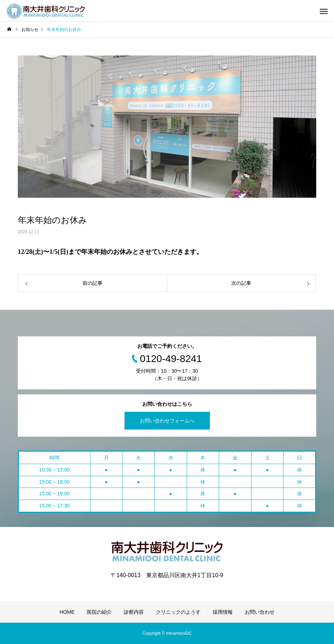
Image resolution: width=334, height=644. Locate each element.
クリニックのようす (178, 612)
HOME (67, 612)
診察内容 (134, 612)
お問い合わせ (260, 612)
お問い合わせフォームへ (167, 421)
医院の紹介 (99, 612)
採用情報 (223, 612)
